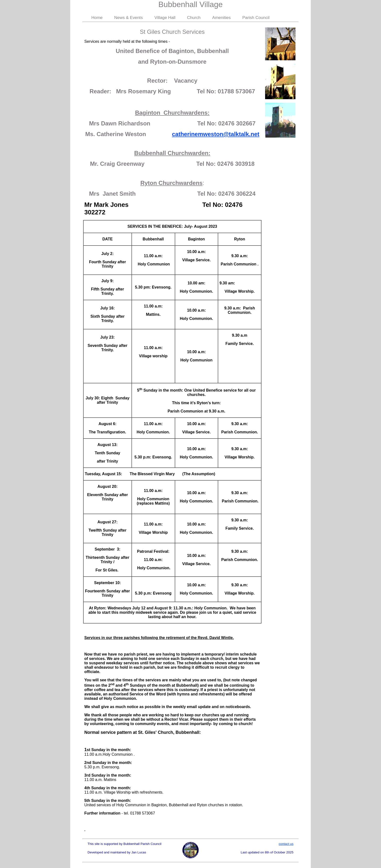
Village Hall (165, 18)
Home (97, 18)
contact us (286, 844)
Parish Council (256, 18)
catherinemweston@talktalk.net (216, 134)
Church (194, 18)
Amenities (221, 18)
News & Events (129, 18)
